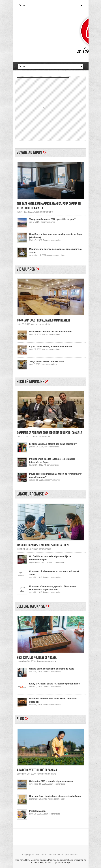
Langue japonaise (30, 494)
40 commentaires (52, 465)
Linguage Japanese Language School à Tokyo (43, 545)
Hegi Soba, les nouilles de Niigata (37, 658)
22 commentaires (52, 480)
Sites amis (20, 860)
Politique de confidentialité (61, 860)
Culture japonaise (31, 607)
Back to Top (64, 863)
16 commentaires (49, 364)
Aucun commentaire (43, 212)
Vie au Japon (26, 269)
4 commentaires (48, 222)
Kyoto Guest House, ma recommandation (50, 347)
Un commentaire (52, 447)
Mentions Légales (39, 860)
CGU (28, 860)
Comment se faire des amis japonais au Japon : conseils (50, 433)
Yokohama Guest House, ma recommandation (43, 320)
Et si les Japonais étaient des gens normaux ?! (53, 444)
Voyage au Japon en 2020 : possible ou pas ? (52, 219)
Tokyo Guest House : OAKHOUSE (47, 362)
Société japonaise (30, 382)
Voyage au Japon (29, 153)
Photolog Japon (37, 811)
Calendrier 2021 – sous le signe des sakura (51, 781)
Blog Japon (45, 863)
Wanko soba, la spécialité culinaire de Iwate (52, 669)
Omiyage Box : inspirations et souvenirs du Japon (55, 796)
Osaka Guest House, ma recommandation (51, 332)
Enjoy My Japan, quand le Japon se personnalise (54, 684)
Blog (20, 719)
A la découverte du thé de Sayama (37, 770)
